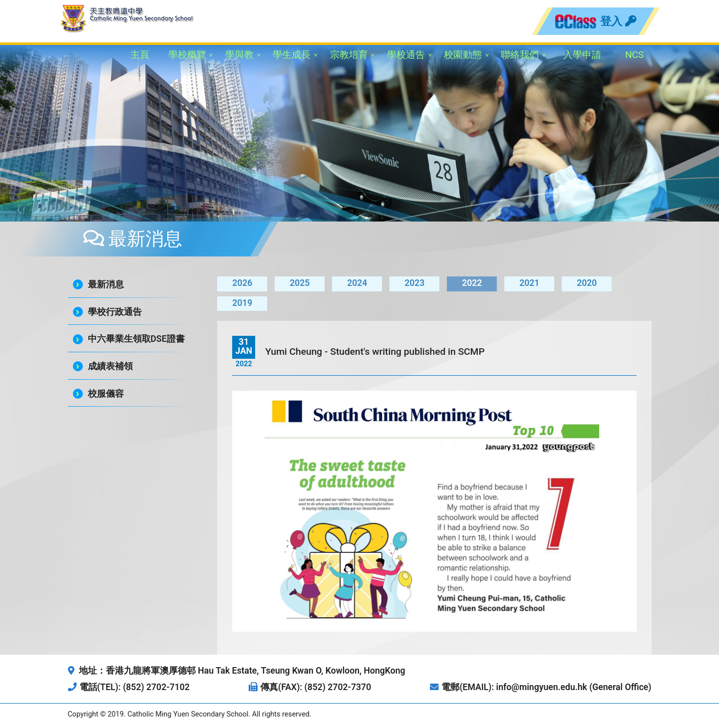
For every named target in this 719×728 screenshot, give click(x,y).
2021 (529, 283)
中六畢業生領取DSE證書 (136, 339)
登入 (618, 21)
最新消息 (106, 284)
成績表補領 (110, 366)
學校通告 (406, 55)
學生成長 (292, 55)
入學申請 (582, 55)
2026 (242, 283)
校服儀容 (106, 394)
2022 (472, 283)
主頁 (140, 55)
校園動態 (463, 55)
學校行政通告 (115, 312)
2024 (357, 283)
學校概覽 (187, 55)
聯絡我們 (520, 55)
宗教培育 (349, 55)
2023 (414, 283)
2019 (242, 303)
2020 (587, 283)
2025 (300, 283)
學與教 (239, 55)
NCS (635, 55)
